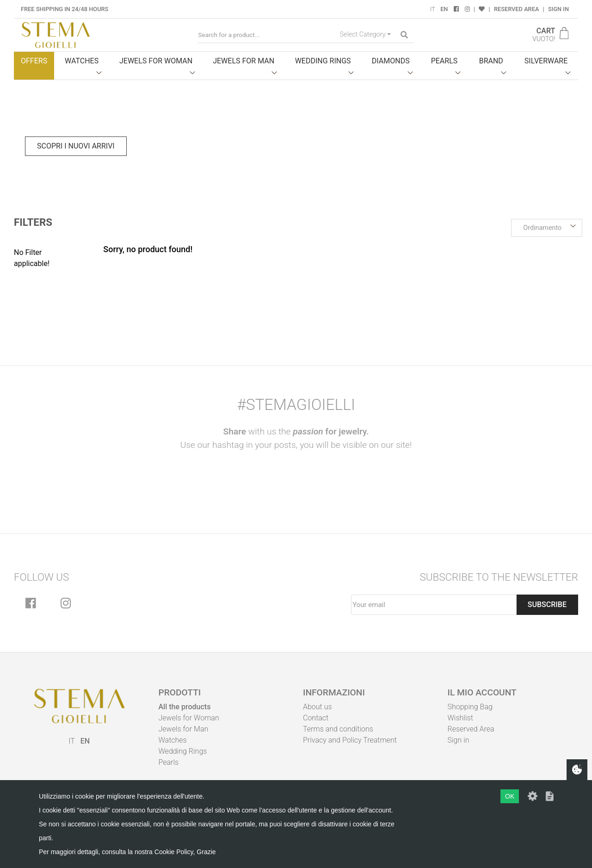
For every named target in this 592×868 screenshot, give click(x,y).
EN (444, 9)
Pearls (169, 762)
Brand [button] (491, 61)
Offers (34, 61)
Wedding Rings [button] (323, 61)
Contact (316, 718)
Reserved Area (516, 9)
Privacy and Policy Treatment (350, 740)
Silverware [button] (546, 61)
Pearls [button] (444, 61)
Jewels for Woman (189, 718)
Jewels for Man (184, 729)
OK (510, 796)
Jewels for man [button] (244, 61)
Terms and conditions (338, 729)
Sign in (558, 9)
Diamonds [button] (391, 61)
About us (318, 707)
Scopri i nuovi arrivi (76, 146)
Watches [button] (82, 61)
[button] (547, 228)
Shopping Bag (470, 707)
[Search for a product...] (267, 35)
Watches (173, 740)
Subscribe (547, 604)
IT (433, 9)
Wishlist (460, 718)
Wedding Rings (183, 751)
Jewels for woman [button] (156, 61)
